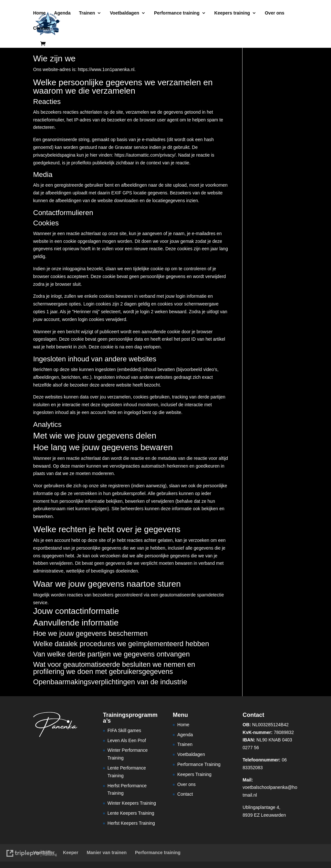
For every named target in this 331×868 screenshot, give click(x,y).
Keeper (71, 852)
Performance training (177, 13)
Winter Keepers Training (132, 803)
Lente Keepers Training (131, 813)
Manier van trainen (107, 852)
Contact (42, 28)
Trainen (87, 13)
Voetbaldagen (124, 13)
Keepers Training (194, 774)
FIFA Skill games (124, 730)
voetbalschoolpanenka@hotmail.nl (270, 788)
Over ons (275, 13)
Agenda (62, 13)
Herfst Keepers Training (131, 823)
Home (40, 13)
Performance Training (199, 764)
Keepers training (232, 13)
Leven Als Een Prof (127, 740)
